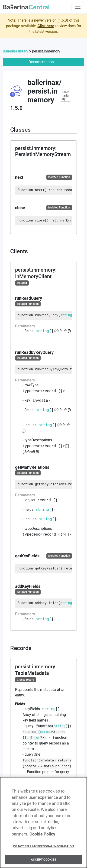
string (66, 315)
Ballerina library (16, 51)
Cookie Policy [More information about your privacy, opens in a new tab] (42, 837)
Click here (46, 26)
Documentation (43, 62)
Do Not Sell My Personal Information (43, 849)
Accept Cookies (43, 862)
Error (35, 738)
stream (46, 732)
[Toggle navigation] (78, 7)
